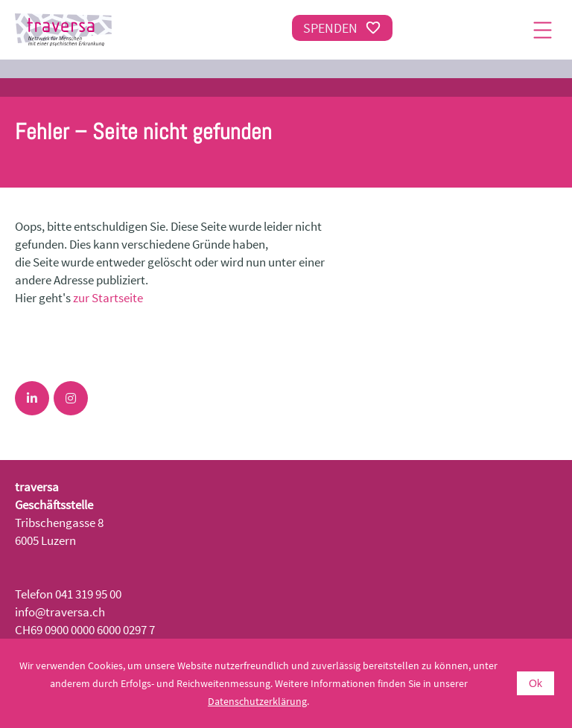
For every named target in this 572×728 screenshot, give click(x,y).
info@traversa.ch (60, 612)
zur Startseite (108, 298)
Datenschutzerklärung (257, 701)
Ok (536, 683)
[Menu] (542, 30)
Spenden (342, 28)
